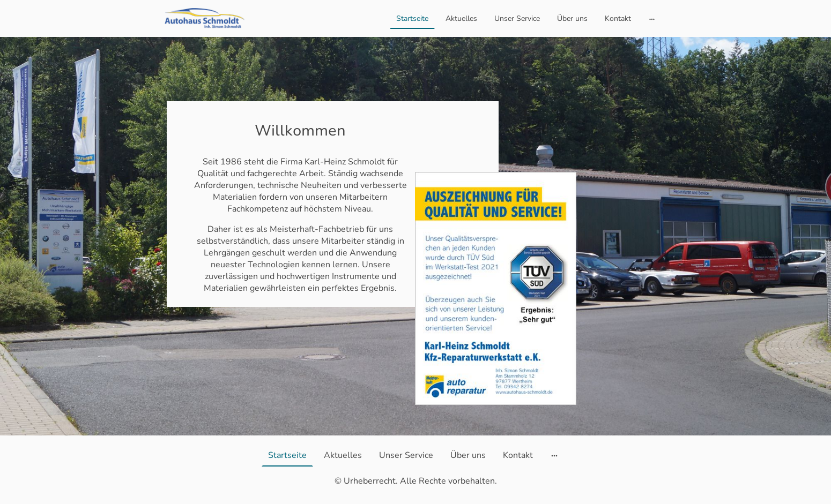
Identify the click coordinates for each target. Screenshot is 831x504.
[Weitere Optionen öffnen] (652, 18)
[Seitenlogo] (205, 18)
